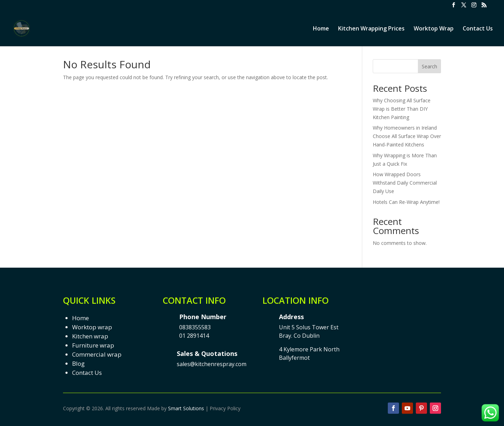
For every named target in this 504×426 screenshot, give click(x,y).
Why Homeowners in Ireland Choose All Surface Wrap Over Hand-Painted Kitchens (407, 136)
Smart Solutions (186, 408)
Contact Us (478, 29)
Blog (78, 363)
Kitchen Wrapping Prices (371, 29)
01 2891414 (194, 336)
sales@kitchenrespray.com (212, 364)
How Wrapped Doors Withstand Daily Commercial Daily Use (405, 183)
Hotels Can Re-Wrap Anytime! (406, 202)
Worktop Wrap (434, 29)
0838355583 (195, 327)
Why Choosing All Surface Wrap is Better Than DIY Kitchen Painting (402, 109)
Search (429, 66)
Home (321, 29)
